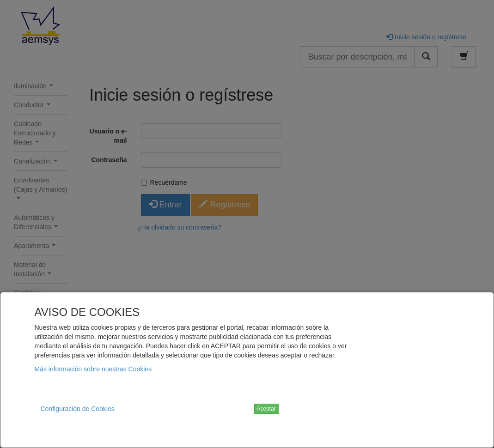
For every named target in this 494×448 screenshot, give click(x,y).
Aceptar (266, 409)
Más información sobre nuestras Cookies (93, 369)
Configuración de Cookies (78, 409)
